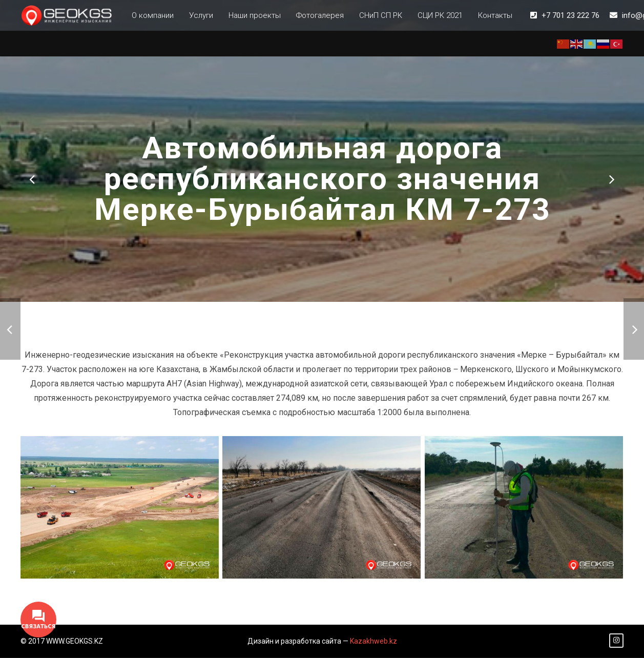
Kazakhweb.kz (373, 642)
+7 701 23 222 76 (570, 15)
